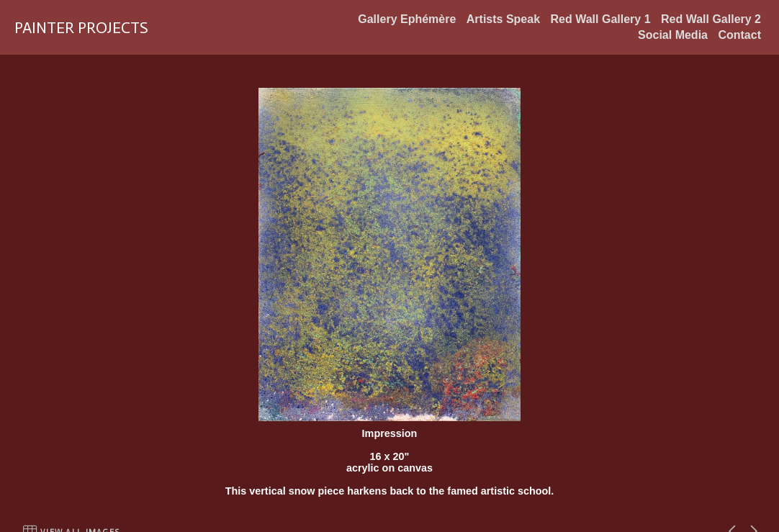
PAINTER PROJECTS (81, 28)
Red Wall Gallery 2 (711, 19)
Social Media (673, 35)
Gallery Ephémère (407, 19)
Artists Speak (503, 19)
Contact (739, 35)
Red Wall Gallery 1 (601, 19)
